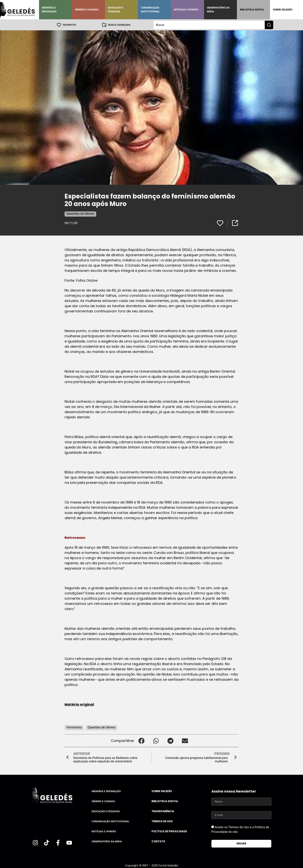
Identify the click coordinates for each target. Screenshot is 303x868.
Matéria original (79, 704)
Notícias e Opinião (186, 10)
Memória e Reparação (49, 10)
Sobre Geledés (283, 10)
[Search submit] (269, 25)
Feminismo (74, 727)
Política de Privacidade (169, 831)
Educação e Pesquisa (116, 10)
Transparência (163, 811)
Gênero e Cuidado (87, 10)
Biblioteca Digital (252, 10)
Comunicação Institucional (150, 10)
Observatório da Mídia (218, 10)
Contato (158, 841)
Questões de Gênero (80, 213)
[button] (141, 740)
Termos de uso (162, 821)
